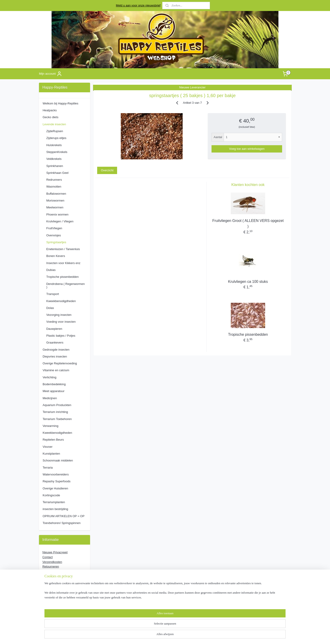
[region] (135, 629)
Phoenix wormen (57, 214)
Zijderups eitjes (56, 138)
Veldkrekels (54, 159)
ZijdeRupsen (55, 131)
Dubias (51, 270)
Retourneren (51, 566)
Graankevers (55, 342)
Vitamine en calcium (56, 370)
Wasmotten (54, 187)
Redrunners (54, 180)
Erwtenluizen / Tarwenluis (63, 249)
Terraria (48, 468)
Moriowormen (55, 201)
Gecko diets (51, 117)
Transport (53, 294)
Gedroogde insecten (56, 350)
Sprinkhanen (55, 166)
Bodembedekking (54, 384)
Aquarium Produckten (57, 405)
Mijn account (51, 74)
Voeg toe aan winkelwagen (247, 149)
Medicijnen (50, 398)
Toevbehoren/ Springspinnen (62, 523)
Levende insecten (54, 124)
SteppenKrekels (57, 152)
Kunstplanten (51, 454)
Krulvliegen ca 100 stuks (248, 282)
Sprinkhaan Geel (57, 173)
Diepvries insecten (55, 356)
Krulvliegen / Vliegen (60, 221)
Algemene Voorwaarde (58, 576)
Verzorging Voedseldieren (59, 581)
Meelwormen (55, 207)
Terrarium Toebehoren (57, 419)
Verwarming (51, 426)
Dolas (50, 308)
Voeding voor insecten (61, 322)
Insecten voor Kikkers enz (63, 263)
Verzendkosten (52, 562)
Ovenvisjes (54, 235)
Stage (46, 571)
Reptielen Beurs (53, 440)
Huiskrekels (54, 145)
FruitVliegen (54, 228)
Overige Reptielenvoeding (60, 363)
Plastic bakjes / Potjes (61, 336)
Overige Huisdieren (55, 488)
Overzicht (107, 170)
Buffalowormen (56, 194)
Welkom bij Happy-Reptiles (60, 103)
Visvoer (48, 447)
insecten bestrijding (55, 509)
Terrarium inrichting (55, 412)
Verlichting (49, 377)
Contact (48, 557)
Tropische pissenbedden (248, 334)
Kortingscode (51, 495)
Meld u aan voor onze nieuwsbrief (138, 5)
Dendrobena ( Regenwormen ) (66, 285)
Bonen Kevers (56, 256)
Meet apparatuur (54, 391)
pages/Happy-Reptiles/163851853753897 (61, 596)
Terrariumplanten (54, 502)
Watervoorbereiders (56, 474)
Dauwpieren (54, 329)
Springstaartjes (56, 242)
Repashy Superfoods (56, 481)
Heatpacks (50, 110)
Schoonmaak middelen (58, 460)
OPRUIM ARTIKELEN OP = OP (64, 516)
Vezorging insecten (59, 315)
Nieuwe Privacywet (55, 552)
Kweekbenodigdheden (61, 301)
